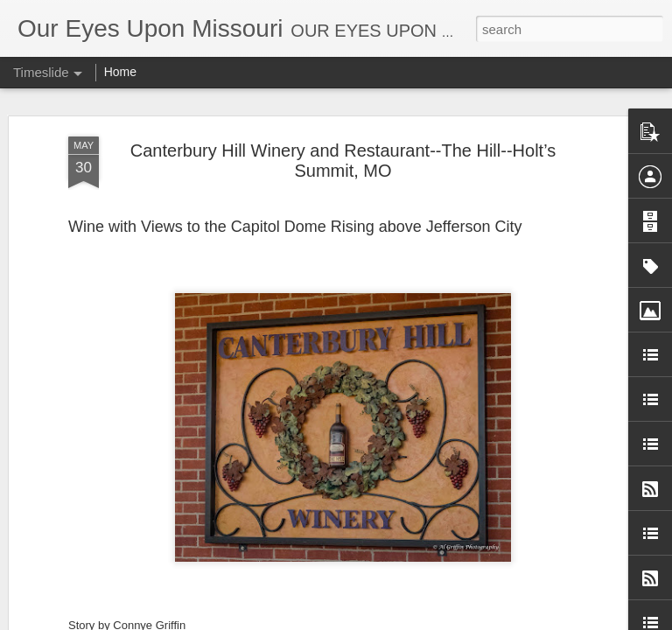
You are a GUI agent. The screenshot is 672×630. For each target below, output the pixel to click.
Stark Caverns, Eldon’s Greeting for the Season (490, 284)
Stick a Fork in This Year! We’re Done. (213, 406)
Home (120, 72)
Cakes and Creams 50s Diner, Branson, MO (478, 461)
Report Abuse (512, 620)
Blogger (461, 620)
